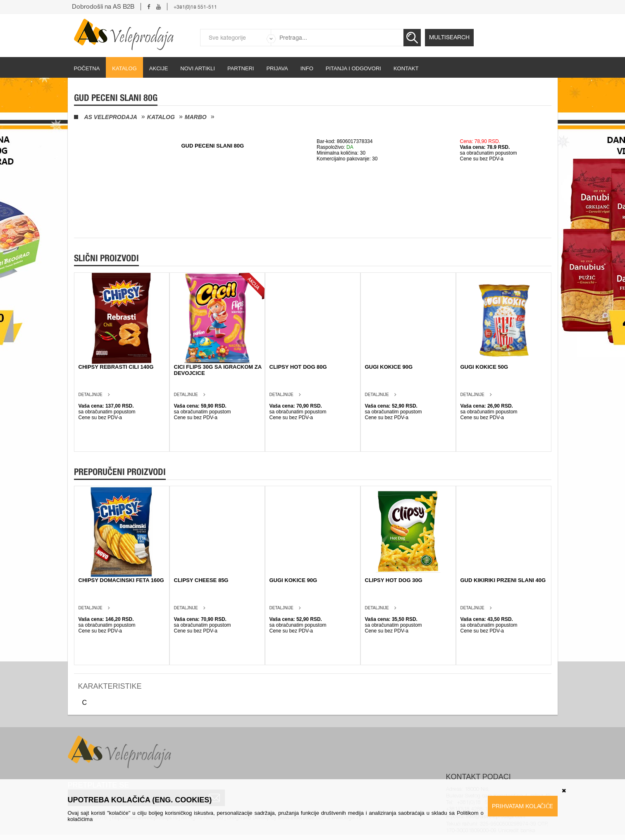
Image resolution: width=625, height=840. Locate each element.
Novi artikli (198, 68)
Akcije (159, 68)
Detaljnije (91, 395)
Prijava (277, 68)
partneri (241, 68)
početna (87, 68)
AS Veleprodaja (111, 117)
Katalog (124, 68)
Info (307, 68)
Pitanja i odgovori (353, 68)
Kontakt (406, 68)
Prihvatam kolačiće (523, 806)
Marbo (196, 117)
